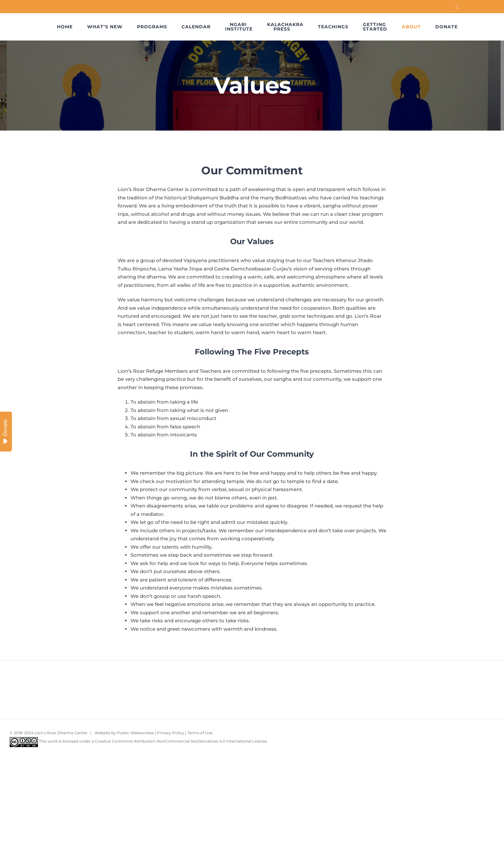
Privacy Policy (171, 733)
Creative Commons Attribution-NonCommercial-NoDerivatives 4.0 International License (181, 741)
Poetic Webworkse (135, 733)
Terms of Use (200, 733)
